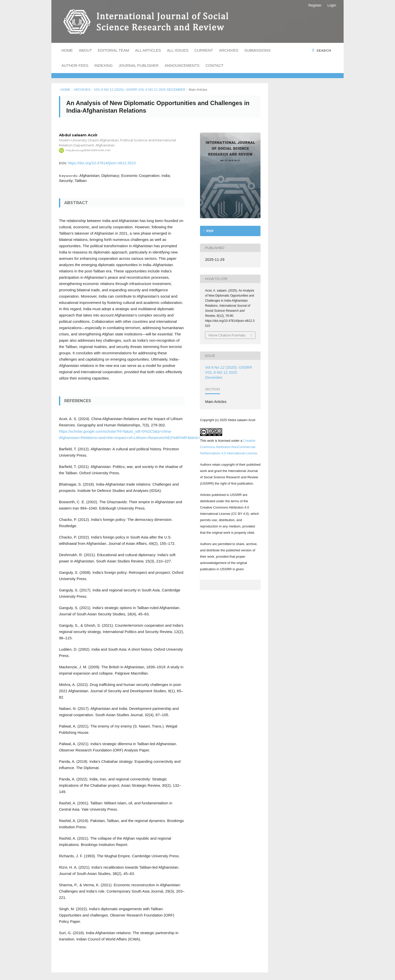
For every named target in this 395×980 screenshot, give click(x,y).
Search (323, 50)
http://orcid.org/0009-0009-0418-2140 (88, 150)
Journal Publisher (139, 65)
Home (67, 50)
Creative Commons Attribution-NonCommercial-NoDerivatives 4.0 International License (228, 447)
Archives (229, 50)
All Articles (148, 50)
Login (332, 5)
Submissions (257, 50)
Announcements (182, 65)
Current (204, 50)
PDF (210, 231)
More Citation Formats (227, 335)
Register (315, 5)
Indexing (104, 65)
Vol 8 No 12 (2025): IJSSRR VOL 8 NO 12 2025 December (139, 90)
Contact (215, 65)
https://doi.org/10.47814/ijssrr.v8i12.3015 (102, 163)
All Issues (178, 50)
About (85, 50)
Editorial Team (113, 50)
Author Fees (75, 65)
